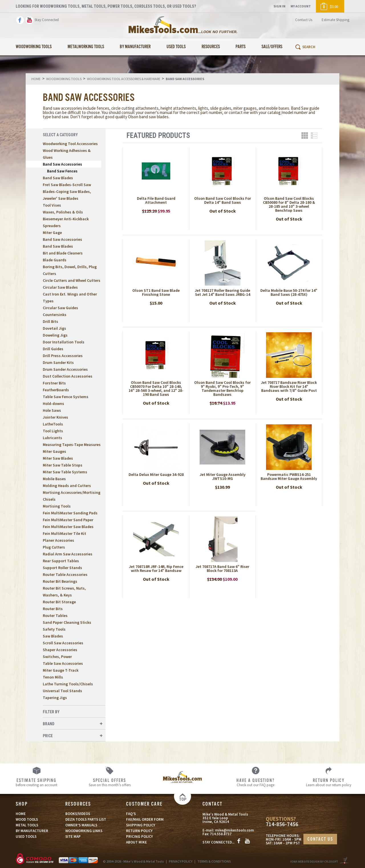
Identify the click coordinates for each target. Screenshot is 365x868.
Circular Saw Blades (60, 287)
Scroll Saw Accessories (63, 643)
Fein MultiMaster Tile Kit (64, 533)
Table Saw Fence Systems (66, 397)
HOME (21, 814)
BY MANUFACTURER (32, 831)
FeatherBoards (56, 390)
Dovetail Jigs (54, 328)
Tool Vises (52, 205)
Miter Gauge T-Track (61, 670)
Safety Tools (54, 629)
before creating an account (36, 782)
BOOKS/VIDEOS (78, 814)
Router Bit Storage (59, 602)
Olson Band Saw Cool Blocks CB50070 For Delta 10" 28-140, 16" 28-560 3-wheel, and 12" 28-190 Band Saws (156, 388)
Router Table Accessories (65, 574)
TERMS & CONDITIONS (214, 861)
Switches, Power (57, 657)
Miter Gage (52, 233)
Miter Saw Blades (58, 458)
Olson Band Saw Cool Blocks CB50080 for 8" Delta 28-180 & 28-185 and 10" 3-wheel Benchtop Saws (289, 204)
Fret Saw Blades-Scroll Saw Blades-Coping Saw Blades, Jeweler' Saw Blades (67, 191)
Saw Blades (53, 636)
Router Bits (53, 609)
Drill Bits (50, 321)
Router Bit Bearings (60, 581)
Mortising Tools (57, 506)
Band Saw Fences (62, 171)
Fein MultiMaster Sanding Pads (70, 513)
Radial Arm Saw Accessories (68, 554)
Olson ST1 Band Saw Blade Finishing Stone (156, 292)
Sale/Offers (272, 47)
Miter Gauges (54, 451)
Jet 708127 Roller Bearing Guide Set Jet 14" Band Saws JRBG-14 (222, 292)
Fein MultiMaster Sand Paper (68, 520)
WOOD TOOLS (27, 819)
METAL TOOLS (27, 825)
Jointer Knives (55, 417)
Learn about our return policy (328, 782)
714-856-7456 (282, 824)
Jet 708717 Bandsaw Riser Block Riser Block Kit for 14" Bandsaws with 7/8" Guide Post (289, 386)
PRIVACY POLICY (181, 861)
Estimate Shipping (335, 20)
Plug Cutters (54, 547)
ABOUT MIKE (136, 842)
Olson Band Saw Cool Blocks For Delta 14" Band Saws (223, 200)
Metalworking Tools (86, 47)
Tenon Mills (53, 677)
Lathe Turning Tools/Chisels (68, 684)
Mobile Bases (54, 479)
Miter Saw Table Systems (65, 472)
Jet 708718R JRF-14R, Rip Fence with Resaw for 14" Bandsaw (156, 569)
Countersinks (55, 315)
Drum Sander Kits (58, 362)
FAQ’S (131, 814)
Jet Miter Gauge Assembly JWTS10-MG (223, 476)
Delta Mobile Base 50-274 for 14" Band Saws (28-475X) (289, 292)
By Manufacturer (135, 47)
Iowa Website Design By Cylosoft (314, 862)
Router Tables (55, 616)
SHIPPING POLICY (141, 825)
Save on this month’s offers (109, 782)
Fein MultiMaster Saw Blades (68, 527)
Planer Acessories (58, 540)
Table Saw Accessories (63, 663)
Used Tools (176, 47)
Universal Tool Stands (62, 691)
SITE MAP (73, 837)
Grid (305, 136)
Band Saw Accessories (62, 164)
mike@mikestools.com (234, 830)
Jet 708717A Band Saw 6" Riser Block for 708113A (222, 569)
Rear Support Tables (61, 561)
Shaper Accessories (60, 650)
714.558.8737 (221, 834)
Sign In (279, 6)
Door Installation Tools (64, 342)
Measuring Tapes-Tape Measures (72, 445)
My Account (301, 6)
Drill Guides (53, 349)
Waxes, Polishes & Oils (63, 212)
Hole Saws (52, 410)
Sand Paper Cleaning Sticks (67, 622)
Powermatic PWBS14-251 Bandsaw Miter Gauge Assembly (289, 476)
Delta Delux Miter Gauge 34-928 (156, 474)
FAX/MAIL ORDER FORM (145, 819)
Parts (241, 47)
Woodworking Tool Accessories (70, 144)
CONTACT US (320, 839)
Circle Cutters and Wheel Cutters (72, 280)
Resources (211, 47)
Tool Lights (53, 431)
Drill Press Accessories (63, 356)
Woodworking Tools (34, 47)
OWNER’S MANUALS (81, 825)
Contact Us (304, 20)
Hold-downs (53, 404)
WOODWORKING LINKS (84, 831)
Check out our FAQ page (255, 782)
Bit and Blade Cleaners (63, 253)
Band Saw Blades (58, 178)
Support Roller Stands (62, 568)
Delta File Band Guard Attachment (156, 200)
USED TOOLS (26, 837)
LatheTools (53, 424)
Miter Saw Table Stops (63, 465)
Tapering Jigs (55, 698)
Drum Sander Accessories (65, 369)
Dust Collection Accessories (68, 376)
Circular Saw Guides (60, 308)
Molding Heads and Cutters (67, 486)
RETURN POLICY (139, 831)
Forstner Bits (54, 383)
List (314, 136)
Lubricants (52, 438)
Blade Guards (55, 260)
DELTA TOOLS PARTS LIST (86, 819)
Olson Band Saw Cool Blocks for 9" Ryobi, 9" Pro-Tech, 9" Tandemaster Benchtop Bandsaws (222, 388)
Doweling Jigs (55, 335)
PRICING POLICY (139, 837)
